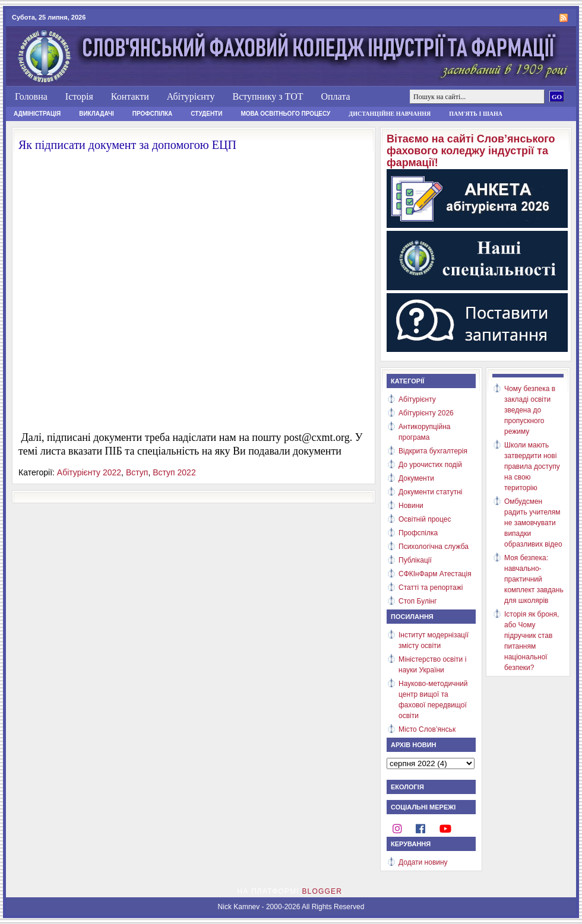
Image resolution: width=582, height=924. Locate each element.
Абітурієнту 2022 (89, 472)
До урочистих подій (430, 465)
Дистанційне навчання (390, 114)
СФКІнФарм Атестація (435, 574)
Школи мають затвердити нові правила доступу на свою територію (532, 466)
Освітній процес (425, 519)
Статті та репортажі (431, 588)
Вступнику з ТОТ (268, 96)
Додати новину (423, 862)
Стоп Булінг (418, 601)
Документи (416, 478)
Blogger (322, 891)
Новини (411, 506)
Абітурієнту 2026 (426, 413)
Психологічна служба (434, 547)
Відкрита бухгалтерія (433, 451)
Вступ (137, 472)
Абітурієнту (191, 96)
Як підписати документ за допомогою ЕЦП (127, 145)
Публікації (415, 560)
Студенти (206, 114)
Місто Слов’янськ (427, 729)
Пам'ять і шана (476, 114)
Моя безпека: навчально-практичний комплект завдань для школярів (534, 579)
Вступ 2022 (174, 472)
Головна (31, 96)
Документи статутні (430, 492)
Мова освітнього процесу (285, 114)
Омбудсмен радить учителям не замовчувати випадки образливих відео (533, 523)
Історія (79, 96)
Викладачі (97, 114)
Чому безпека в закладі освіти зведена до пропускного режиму (530, 410)
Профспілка (153, 114)
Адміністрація (37, 114)
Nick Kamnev (239, 907)
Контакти (130, 96)
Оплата (335, 96)
